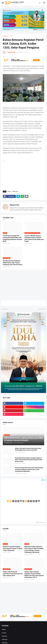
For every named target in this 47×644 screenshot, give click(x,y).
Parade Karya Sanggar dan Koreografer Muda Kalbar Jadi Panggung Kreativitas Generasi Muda (12, 239)
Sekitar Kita (15, 191)
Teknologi (5, 643)
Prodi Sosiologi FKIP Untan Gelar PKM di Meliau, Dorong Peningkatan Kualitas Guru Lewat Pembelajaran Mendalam (29, 470)
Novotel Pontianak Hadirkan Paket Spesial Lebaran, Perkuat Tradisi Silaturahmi (12, 549)
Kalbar (11, 36)
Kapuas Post (14, 205)
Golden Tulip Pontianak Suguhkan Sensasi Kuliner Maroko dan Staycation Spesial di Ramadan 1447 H (34, 575)
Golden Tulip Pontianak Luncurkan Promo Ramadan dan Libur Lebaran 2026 (13, 574)
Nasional (4, 636)
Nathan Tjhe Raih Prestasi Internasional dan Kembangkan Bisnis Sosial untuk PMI (28, 449)
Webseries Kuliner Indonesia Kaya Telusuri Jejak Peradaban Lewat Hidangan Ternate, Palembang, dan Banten (34, 549)
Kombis (4, 633)
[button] (3, 3)
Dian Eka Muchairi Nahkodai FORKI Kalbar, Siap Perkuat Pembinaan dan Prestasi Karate (13, 263)
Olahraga (5, 639)
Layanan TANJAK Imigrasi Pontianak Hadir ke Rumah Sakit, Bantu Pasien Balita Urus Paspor (34, 239)
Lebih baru (5, 309)
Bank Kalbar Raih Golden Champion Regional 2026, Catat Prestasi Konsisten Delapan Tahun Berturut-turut (29, 460)
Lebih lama (42, 309)
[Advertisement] (23, 175)
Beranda (5, 36)
